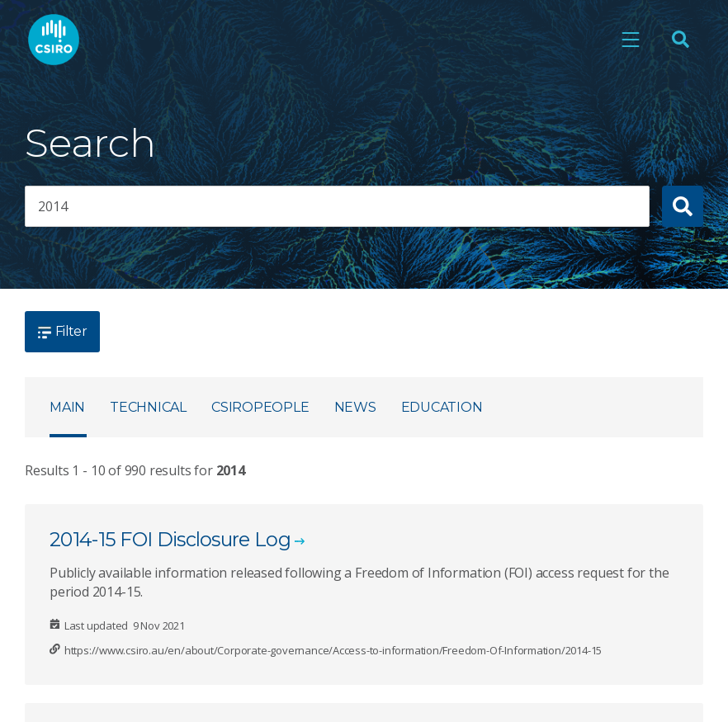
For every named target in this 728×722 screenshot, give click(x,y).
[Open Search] (680, 40)
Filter (62, 331)
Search (90, 143)
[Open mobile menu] (631, 40)
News (355, 407)
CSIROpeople (260, 407)
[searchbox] (337, 206)
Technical (148, 407)
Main (67, 407)
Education (442, 407)
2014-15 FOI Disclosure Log (170, 539)
